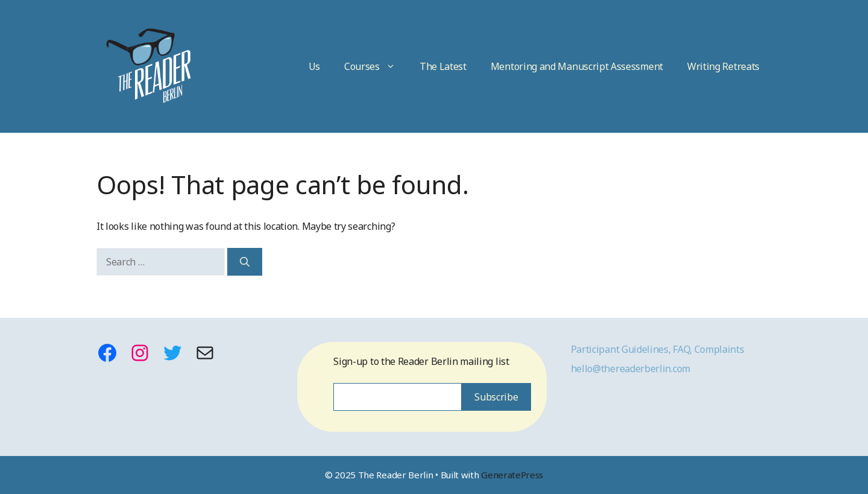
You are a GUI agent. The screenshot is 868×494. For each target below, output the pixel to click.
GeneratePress (512, 475)
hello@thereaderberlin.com (631, 369)
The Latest (443, 66)
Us (314, 66)
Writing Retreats (723, 66)
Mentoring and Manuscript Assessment (577, 66)
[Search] (245, 262)
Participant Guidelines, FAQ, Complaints (658, 349)
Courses (376, 66)
